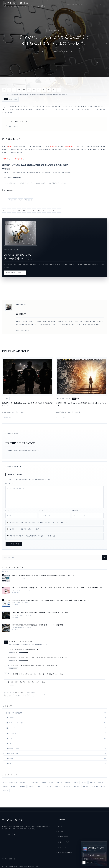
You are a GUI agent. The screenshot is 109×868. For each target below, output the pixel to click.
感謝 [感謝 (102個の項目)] (23, 786)
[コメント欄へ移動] (59, 90)
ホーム (58, 4)
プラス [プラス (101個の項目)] (23, 783)
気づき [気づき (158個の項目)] (48, 786)
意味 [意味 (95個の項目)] (6, 786)
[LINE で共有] (19, 90)
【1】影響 (8, 764)
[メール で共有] (49, 90)
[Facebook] (14, 834)
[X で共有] (9, 90)
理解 (20, 200)
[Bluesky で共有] (29, 90)
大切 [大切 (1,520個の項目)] (68, 783)
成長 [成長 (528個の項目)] (31, 786)
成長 (15, 200)
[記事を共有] (4, 90)
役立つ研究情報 (71, 4)
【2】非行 (6, 398)
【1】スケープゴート (11, 728)
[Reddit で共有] (39, 90)
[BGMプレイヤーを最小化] (102, 844)
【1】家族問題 (9, 759)
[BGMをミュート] (88, 863)
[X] (4, 834)
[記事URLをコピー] (54, 90)
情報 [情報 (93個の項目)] (100, 783)
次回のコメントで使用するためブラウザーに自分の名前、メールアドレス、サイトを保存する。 (39, 522)
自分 (26, 200)
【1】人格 (8, 743)
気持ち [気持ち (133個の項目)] (58, 786)
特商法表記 (22, 183)
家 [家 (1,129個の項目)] (84, 783)
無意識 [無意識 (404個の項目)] (67, 786)
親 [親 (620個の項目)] (103, 786)
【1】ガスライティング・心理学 (14, 723)
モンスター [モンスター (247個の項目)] (34, 783)
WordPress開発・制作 (100, 4)
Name (8, 511)
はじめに (63, 4)
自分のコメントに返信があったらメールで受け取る (25, 529)
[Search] (105, 557)
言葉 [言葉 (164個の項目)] (6, 790)
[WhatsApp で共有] (44, 90)
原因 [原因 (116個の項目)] (59, 783)
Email (41, 511)
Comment (9, 484)
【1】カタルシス (10, 718)
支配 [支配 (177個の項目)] (40, 786)
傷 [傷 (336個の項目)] (51, 783)
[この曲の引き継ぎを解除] (91, 863)
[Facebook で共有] (14, 90)
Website (75, 511)
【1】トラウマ (9, 738)
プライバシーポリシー (30, 183)
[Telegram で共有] (34, 90)
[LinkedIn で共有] (24, 90)
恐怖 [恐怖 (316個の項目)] (92, 783)
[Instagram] (9, 834)
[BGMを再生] (84, 863)
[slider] (100, 862)
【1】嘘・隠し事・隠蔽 (12, 753)
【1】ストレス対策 (11, 733)
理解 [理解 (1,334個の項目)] (77, 786)
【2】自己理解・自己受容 (63, 398)
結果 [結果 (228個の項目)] (85, 786)
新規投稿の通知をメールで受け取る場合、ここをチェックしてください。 (33, 536)
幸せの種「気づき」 (14, 820)
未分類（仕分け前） (54, 30)
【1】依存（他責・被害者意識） (14, 713)
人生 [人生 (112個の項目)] (44, 783)
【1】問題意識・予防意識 (12, 748)
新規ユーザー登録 (79, 4)
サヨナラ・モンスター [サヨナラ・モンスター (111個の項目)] (10, 783)
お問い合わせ (89, 4)
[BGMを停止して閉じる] (104, 844)
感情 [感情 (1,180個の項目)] (14, 786)
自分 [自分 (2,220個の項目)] (95, 786)
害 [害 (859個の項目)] (76, 783)
